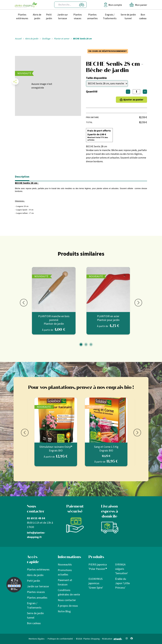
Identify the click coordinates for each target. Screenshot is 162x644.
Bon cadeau (143, 17)
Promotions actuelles (65, 572)
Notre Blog (64, 611)
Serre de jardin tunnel (128, 17)
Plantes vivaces (78, 17)
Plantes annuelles (92, 17)
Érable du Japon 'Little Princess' (122, 583)
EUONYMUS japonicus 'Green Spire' (96, 583)
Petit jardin (49, 17)
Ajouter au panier (133, 100)
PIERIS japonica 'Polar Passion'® (98, 567)
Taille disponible (96, 78)
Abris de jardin (37, 17)
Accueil (18, 39)
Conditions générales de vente (69, 592)
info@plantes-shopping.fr (36, 535)
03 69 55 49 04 (36, 518)
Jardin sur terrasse (63, 17)
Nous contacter (67, 600)
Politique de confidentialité (60, 639)
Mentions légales (37, 639)
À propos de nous (68, 606)
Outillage (46, 39)
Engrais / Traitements (110, 17)
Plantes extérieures (22, 17)
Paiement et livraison (65, 582)
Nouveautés (65, 565)
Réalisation (112, 639)
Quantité (92, 92)
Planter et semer (62, 39)
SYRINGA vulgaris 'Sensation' (121, 569)
